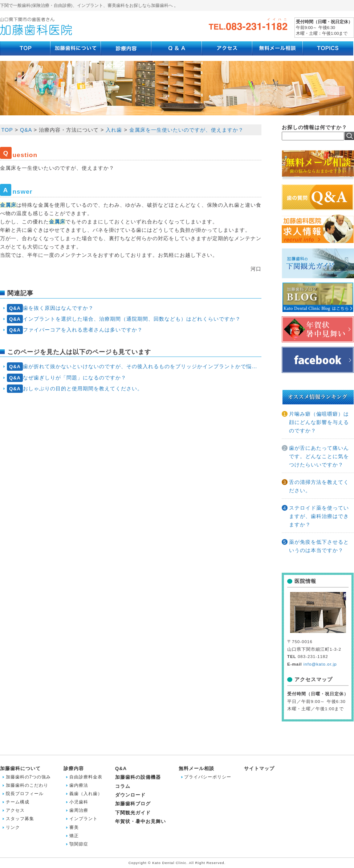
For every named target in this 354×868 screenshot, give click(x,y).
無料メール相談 (196, 768)
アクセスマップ (314, 679)
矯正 (74, 836)
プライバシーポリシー (208, 777)
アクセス (15, 810)
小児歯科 (79, 802)
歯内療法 (79, 785)
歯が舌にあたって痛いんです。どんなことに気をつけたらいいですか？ (319, 456)
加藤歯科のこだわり (27, 785)
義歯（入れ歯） (86, 794)
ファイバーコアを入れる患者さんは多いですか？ (75, 330)
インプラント (84, 819)
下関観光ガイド (133, 813)
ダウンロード (130, 795)
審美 (74, 827)
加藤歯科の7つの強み (29, 777)
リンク (13, 827)
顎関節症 (79, 844)
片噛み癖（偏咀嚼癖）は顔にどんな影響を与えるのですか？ (319, 422)
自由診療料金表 (86, 777)
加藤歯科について (20, 768)
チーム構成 (18, 802)
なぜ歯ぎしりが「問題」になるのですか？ (67, 378)
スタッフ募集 (20, 819)
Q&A (121, 768)
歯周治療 (79, 810)
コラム (123, 786)
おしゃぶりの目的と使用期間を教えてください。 (75, 389)
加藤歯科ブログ (133, 804)
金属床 (8, 205)
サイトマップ (259, 768)
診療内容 (74, 768)
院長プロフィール (25, 794)
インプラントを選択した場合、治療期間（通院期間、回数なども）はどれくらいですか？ (124, 319)
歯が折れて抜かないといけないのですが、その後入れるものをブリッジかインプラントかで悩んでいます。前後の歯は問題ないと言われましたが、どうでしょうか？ (134, 367)
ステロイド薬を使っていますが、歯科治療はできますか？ (319, 516)
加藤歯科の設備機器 (138, 777)
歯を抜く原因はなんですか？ (50, 308)
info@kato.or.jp (320, 664)
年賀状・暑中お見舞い (141, 821)
